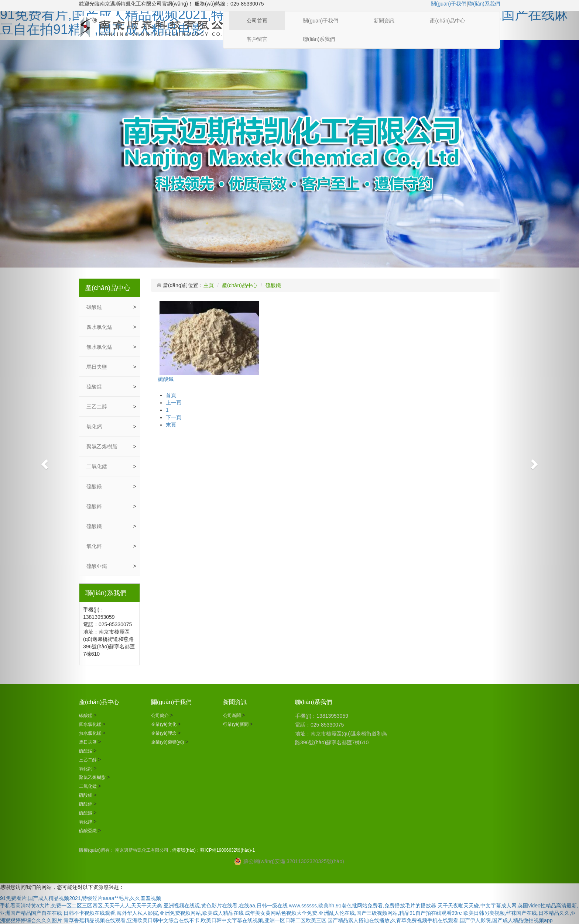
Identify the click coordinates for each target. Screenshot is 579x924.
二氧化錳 (97, 466)
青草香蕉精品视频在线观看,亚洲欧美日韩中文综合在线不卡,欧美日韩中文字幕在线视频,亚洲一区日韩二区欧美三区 (195, 920)
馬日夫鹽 (97, 367)
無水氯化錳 (100, 347)
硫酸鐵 (95, 526)
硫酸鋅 (95, 506)
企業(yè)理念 (164, 733)
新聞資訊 (384, 21)
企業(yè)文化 (164, 724)
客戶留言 (257, 39)
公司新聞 (232, 716)
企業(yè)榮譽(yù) (168, 742)
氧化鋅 (95, 546)
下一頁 (174, 417)
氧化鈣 (95, 427)
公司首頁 (257, 21)
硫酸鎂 (95, 486)
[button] (43, 462)
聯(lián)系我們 (484, 4)
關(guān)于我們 (449, 4)
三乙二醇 (97, 407)
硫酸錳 (95, 387)
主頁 (209, 285)
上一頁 (174, 403)
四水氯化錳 (100, 327)
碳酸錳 (95, 307)
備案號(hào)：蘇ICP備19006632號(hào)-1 (213, 850)
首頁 (171, 395)
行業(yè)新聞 (236, 724)
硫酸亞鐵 (97, 566)
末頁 (171, 425)
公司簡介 (160, 716)
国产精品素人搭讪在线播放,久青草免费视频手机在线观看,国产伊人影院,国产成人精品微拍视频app (440, 920)
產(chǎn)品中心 (448, 21)
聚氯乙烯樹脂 (103, 447)
